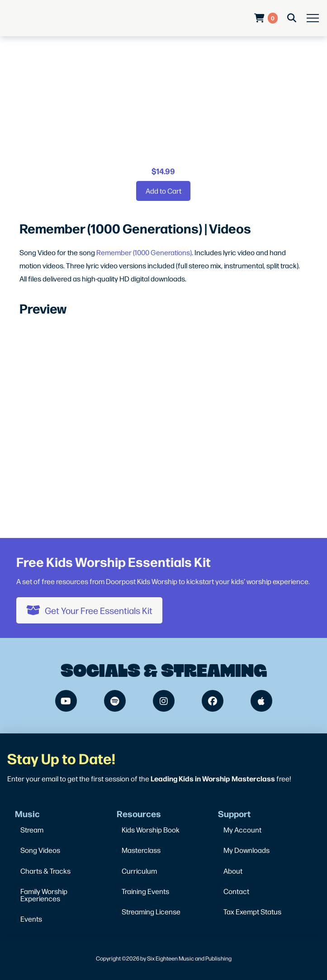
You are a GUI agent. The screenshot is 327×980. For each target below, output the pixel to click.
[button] (313, 18)
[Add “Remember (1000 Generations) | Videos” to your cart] (163, 191)
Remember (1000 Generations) (144, 252)
